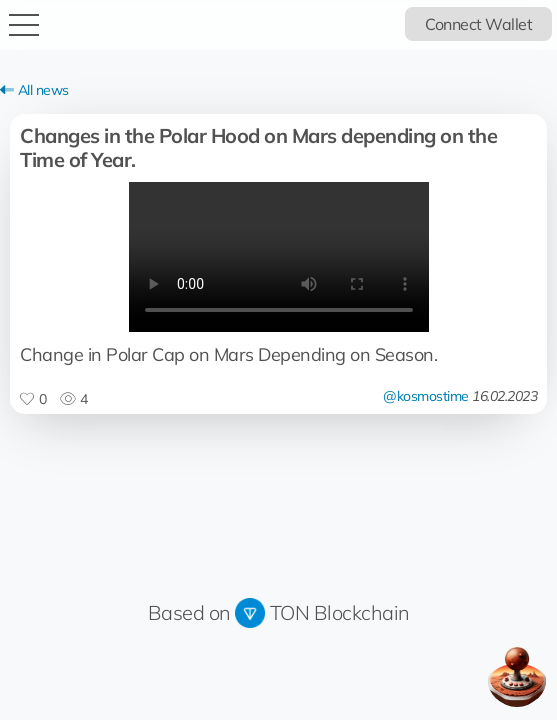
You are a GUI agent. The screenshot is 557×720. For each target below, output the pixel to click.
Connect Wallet (478, 24)
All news (34, 90)
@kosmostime (426, 396)
